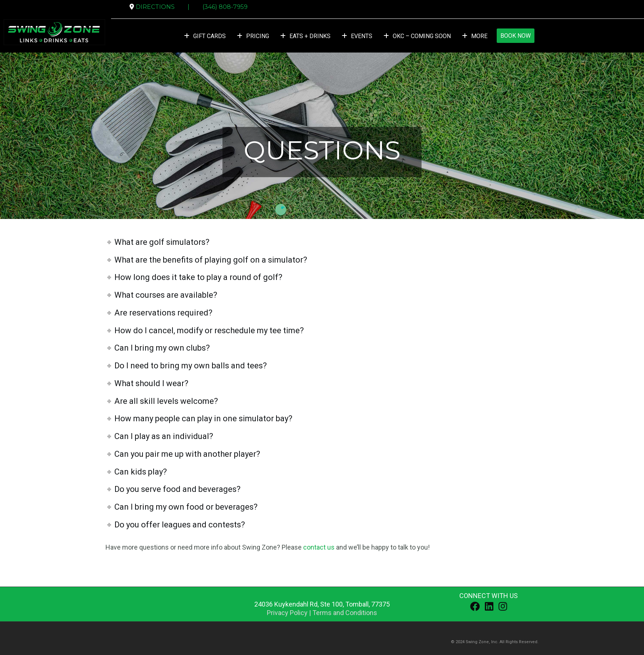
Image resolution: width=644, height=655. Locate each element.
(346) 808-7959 (225, 7)
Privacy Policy (287, 613)
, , (322, 604)
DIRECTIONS (155, 7)
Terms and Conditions (345, 613)
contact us (319, 547)
